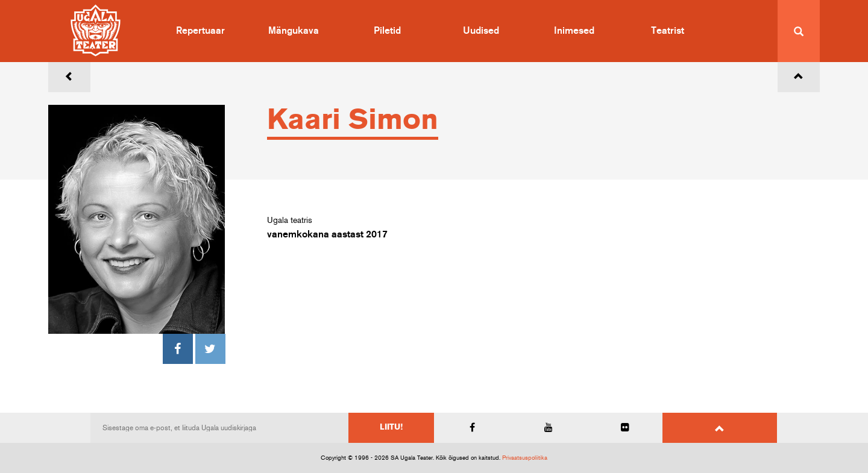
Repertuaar (200, 31)
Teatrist (668, 31)
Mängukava (294, 31)
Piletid (387, 31)
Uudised (481, 31)
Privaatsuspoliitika (525, 458)
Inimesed (574, 31)
